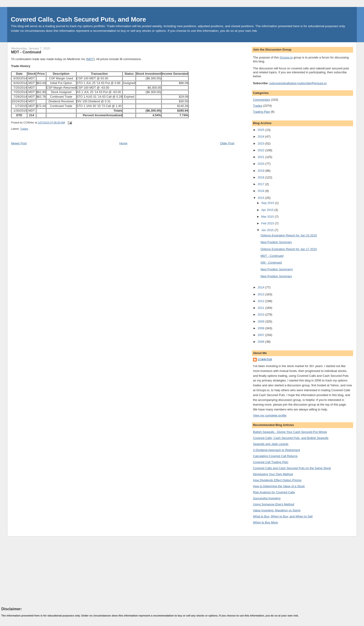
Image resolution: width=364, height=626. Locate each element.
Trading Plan (262, 112)
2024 (262, 137)
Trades (24, 129)
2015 (262, 198)
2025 (262, 130)
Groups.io (286, 57)
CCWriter (265, 360)
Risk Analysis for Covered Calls (274, 492)
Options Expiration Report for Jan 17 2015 (289, 249)
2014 (262, 287)
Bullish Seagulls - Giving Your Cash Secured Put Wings (290, 432)
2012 (262, 301)
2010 (262, 315)
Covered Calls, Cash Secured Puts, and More (78, 19)
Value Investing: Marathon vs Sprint (277, 510)
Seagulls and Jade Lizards (271, 444)
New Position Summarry (277, 269)
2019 (262, 171)
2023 (262, 144)
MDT (90, 59)
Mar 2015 (268, 217)
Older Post (227, 143)
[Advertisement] (36, 571)
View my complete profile (270, 415)
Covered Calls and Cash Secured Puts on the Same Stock (292, 468)
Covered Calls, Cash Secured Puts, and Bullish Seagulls (291, 438)
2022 (262, 150)
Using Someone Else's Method (274, 504)
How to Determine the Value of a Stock (279, 486)
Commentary (262, 100)
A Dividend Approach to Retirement (276, 450)
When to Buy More (266, 522)
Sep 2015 (268, 203)
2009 (262, 321)
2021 (262, 157)
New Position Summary (276, 242)
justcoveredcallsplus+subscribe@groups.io (298, 83)
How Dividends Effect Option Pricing (277, 480)
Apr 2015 (268, 210)
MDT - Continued (26, 52)
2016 (262, 191)
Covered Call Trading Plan (271, 462)
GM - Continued (271, 263)
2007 (262, 335)
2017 (262, 184)
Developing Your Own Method (273, 474)
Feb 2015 (268, 223)
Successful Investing (267, 498)
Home (123, 143)
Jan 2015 (268, 230)
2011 (262, 308)
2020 (262, 164)
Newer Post (19, 143)
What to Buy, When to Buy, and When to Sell (283, 516)
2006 (262, 342)
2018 (262, 177)
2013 (262, 294)
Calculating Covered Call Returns (275, 456)
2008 (262, 328)
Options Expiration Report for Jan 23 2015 (289, 235)
